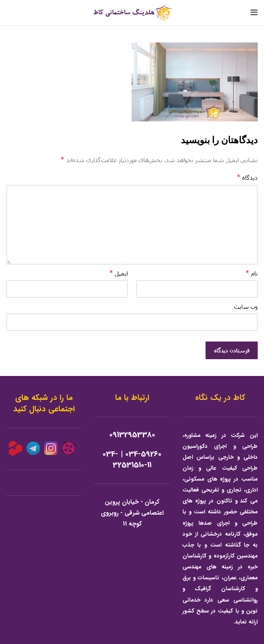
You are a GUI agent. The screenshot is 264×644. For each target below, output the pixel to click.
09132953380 (132, 435)
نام (252, 273)
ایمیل (119, 273)
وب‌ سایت (246, 306)
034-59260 (143, 454)
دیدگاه (247, 177)
